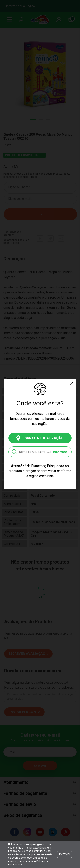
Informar (60, 452)
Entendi (65, 854)
